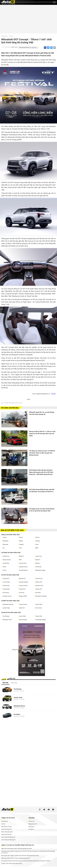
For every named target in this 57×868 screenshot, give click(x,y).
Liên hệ (3, 824)
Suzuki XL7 (22, 608)
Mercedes (5, 544)
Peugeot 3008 (23, 596)
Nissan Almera (7, 560)
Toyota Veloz (39, 604)
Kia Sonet (22, 593)
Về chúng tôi (5, 821)
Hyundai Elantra (23, 570)
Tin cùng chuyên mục (10, 408)
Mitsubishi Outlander (41, 596)
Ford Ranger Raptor (41, 620)
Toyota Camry (23, 563)
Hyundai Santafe (23, 582)
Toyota (5, 537)
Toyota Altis (6, 563)
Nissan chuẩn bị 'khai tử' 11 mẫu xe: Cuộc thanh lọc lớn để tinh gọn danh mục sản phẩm (42, 434)
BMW (37, 548)
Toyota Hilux (39, 616)
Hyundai (38, 541)
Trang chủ (4, 36)
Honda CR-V (6, 579)
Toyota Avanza (23, 604)
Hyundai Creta (39, 586)
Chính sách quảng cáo (7, 832)
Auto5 (28, 399)
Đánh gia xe (32, 827)
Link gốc (53, 394)
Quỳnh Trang (14, 47)
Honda (21, 537)
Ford (20, 548)
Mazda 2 (38, 563)
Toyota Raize (6, 589)
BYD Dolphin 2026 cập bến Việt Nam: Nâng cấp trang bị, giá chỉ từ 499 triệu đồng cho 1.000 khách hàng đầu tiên (41, 472)
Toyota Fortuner (23, 586)
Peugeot (21, 544)
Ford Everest (6, 586)
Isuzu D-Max (22, 616)
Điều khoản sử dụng (6, 827)
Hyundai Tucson (7, 596)
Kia (4, 548)
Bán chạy (14, 683)
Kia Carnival (39, 608)
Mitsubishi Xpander (8, 604)
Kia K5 (4, 567)
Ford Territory (6, 582)
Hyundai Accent (23, 567)
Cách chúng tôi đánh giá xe (8, 837)
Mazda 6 (38, 560)
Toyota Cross (39, 579)
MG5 (20, 560)
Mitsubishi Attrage (40, 570)
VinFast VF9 (39, 589)
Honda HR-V (22, 589)
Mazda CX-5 (22, 579)
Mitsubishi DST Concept (16, 403)
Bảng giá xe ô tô (33, 824)
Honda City (38, 567)
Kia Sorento (6, 593)
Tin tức (11, 36)
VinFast (37, 537)
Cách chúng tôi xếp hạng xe (8, 840)
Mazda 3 (21, 556)
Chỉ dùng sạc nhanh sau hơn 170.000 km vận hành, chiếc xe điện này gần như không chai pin (42, 453)
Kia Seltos (38, 593)
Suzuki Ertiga (6, 608)
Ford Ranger (6, 616)
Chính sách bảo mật (6, 829)
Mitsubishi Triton (7, 620)
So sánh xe (31, 829)
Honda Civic (6, 556)
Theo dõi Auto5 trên (24, 48)
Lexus (37, 544)
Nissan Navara (23, 620)
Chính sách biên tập (6, 835)
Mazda (21, 541)
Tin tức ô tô (31, 821)
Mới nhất (5, 683)
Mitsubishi (6, 541)
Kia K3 (4, 570)
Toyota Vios (39, 556)
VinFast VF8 (39, 582)
